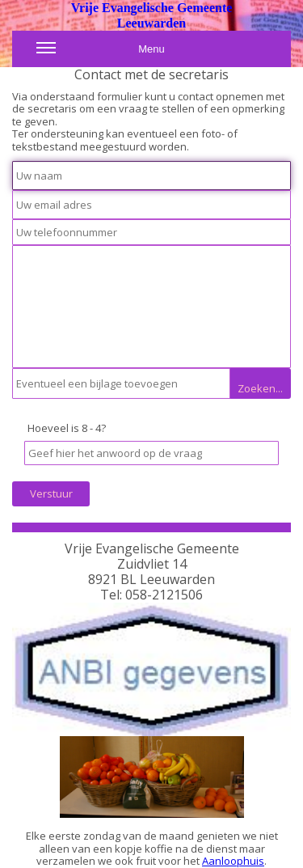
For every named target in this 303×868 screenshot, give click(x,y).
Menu (101, 53)
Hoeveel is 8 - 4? (67, 428)
